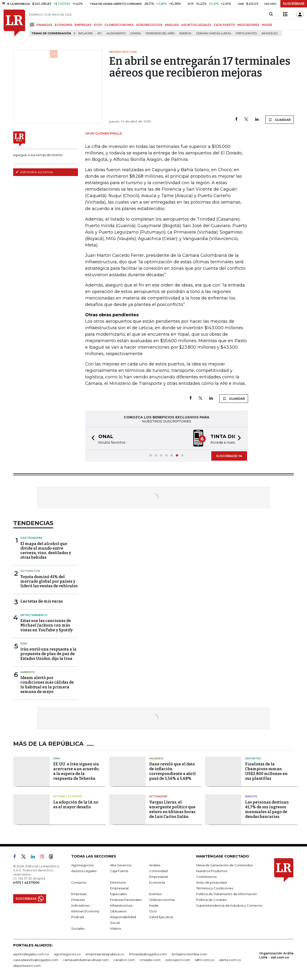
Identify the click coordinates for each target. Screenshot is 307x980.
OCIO (98, 25)
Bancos (251, 796)
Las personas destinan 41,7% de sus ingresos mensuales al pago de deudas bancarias (267, 809)
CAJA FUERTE (224, 25)
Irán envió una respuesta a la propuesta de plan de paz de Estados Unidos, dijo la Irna (48, 654)
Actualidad (158, 796)
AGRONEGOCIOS (149, 25)
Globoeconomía (162, 900)
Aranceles (269, 33)
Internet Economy (68, 796)
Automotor (30, 571)
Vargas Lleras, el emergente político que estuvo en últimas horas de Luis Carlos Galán (172, 809)
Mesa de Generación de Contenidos (224, 865)
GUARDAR (280, 120)
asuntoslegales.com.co (31, 954)
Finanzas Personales (126, 900)
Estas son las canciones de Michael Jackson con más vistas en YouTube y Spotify (47, 625)
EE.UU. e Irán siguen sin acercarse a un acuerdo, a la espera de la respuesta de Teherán (76, 771)
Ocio (153, 911)
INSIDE (267, 25)
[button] (92, 438)
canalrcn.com (124, 960)
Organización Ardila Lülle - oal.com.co (276, 955)
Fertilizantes (246, 33)
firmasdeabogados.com (148, 954)
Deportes (253, 758)
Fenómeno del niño (160, 33)
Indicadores (80, 905)
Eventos (155, 894)
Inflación (85, 33)
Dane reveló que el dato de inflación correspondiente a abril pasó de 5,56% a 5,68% (172, 771)
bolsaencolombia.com (189, 954)
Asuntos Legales (84, 871)
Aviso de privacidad (211, 882)
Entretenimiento (34, 615)
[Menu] (33, 25)
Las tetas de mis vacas (42, 601)
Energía (185, 33)
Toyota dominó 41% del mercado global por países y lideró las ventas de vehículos (49, 581)
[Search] (271, 14)
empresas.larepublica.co (105, 954)
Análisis (155, 865)
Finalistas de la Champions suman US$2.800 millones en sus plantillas (266, 771)
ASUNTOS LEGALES (196, 25)
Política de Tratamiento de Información (227, 894)
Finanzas (78, 900)
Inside (154, 905)
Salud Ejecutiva (161, 917)
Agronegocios (82, 865)
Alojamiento (116, 33)
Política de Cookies (211, 900)
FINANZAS (44, 25)
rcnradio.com (150, 960)
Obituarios (118, 911)
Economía (157, 882)
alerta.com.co (230, 960)
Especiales (118, 894)
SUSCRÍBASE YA (229, 456)
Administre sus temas (34, 172)
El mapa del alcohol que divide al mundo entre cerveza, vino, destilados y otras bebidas (46, 551)
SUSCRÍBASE (294, 4)
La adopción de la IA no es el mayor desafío (76, 805)
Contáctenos (206, 877)
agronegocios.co (67, 954)
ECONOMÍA (63, 25)
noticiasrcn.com (178, 960)
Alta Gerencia (121, 865)
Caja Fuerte (119, 871)
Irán (24, 644)
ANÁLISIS (172, 25)
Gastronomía (31, 538)
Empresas (79, 894)
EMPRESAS (83, 25)
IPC (100, 33)
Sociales (78, 928)
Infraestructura (121, 905)
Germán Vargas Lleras (214, 33)
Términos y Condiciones (215, 888)
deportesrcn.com (27, 966)
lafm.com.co (205, 960)
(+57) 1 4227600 (26, 882)
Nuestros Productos (212, 871)
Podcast (78, 917)
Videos (115, 928)
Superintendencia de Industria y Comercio (229, 905)
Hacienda (156, 758)
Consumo (79, 882)
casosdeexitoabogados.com (36, 960)
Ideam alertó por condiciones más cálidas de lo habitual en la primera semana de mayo (47, 685)
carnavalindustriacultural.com (86, 960)
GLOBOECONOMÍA (119, 25)
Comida (136, 33)
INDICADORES (248, 25)
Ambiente (28, 672)
